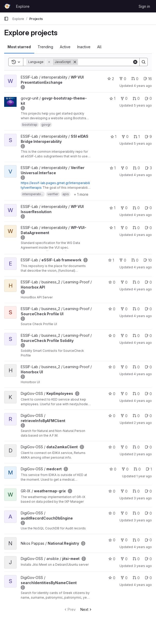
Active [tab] (65, 47)
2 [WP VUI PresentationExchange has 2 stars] (111, 79)
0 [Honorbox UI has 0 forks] (124, 367)
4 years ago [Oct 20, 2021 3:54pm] (143, 343)
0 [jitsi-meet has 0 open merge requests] (136, 559)
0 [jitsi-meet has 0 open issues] (148, 559)
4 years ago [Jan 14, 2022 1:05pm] (143, 235)
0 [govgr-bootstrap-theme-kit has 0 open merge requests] (136, 98)
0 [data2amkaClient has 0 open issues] (148, 447)
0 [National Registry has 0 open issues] (148, 540)
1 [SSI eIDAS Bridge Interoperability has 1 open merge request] (137, 136)
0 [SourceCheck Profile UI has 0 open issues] (148, 309)
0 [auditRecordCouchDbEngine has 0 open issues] (148, 513)
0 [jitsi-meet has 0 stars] (112, 559)
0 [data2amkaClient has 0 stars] (112, 447)
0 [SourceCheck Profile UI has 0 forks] (124, 309)
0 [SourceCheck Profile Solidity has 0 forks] (124, 336)
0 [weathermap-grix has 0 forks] (124, 491)
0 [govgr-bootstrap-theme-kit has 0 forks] (124, 98)
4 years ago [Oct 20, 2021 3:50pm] (143, 374)
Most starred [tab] (19, 47)
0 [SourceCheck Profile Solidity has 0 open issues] (148, 336)
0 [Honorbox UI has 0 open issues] (148, 367)
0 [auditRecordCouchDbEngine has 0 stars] (112, 513)
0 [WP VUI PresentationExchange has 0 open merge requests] (135, 79)
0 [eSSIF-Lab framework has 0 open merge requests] (135, 260)
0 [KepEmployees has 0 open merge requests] (136, 394)
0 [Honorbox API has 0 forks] (124, 282)
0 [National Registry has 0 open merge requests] (136, 540)
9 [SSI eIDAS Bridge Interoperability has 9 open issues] (148, 136)
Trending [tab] (45, 47)
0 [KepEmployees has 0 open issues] (148, 394)
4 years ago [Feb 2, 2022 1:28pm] (143, 175)
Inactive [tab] (84, 47)
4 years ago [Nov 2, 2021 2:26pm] (143, 267)
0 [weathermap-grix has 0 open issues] (148, 491)
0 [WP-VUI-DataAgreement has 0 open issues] (148, 228)
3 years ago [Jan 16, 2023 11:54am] (143, 566)
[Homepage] (7, 6)
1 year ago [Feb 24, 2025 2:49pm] (144, 476)
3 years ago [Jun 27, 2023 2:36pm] (143, 498)
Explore (23, 6)
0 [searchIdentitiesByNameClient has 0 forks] (124, 578)
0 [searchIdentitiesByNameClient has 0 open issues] (148, 578)
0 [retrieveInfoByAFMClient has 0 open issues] (148, 416)
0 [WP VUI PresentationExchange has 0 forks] (123, 79)
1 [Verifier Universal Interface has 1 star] (113, 168)
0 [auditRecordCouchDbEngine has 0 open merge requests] (136, 513)
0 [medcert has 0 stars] (113, 469)
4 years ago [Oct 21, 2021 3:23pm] (143, 289)
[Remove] (75, 62)
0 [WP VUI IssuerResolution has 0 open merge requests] (136, 208)
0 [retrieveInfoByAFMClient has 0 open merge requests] (136, 416)
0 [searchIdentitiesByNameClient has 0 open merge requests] (136, 578)
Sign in (144, 6)
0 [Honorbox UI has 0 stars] (112, 367)
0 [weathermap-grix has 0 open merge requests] (136, 491)
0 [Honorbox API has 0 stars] (112, 282)
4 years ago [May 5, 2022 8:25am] (143, 585)
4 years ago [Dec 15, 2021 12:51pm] (143, 215)
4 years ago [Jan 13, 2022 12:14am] (143, 547)
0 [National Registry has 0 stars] (112, 540)
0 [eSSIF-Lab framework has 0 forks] (123, 260)
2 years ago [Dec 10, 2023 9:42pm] (143, 423)
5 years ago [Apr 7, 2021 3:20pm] (143, 105)
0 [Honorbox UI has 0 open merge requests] (136, 367)
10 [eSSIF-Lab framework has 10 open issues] (148, 260)
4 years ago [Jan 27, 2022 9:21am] (143, 86)
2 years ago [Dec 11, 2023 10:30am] (143, 454)
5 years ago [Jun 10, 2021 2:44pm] (143, 143)
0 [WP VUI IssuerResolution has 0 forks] (124, 208)
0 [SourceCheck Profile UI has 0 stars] (112, 309)
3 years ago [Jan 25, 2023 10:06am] (143, 520)
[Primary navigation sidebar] (6, 19)
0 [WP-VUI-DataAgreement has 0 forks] (124, 228)
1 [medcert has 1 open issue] (149, 469)
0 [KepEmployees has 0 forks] (124, 394)
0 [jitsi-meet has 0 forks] (124, 559)
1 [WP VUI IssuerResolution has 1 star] (112, 208)
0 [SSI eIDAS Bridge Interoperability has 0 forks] (125, 136)
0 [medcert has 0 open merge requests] (137, 469)
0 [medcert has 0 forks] (125, 469)
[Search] (110, 62)
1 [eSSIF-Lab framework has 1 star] (111, 260)
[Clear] (135, 62)
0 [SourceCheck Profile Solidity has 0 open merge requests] (136, 336)
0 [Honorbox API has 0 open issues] (148, 282)
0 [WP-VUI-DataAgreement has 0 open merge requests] (136, 228)
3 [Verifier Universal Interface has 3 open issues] (148, 168)
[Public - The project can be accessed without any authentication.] (23, 87)
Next (86, 609)
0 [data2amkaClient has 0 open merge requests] (136, 447)
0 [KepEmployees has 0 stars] (112, 394)
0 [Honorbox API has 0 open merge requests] (136, 282)
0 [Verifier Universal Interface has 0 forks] (124, 168)
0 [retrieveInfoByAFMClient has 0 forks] (124, 416)
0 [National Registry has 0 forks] (124, 540)
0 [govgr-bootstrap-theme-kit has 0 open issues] (148, 98)
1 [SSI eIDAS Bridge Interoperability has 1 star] (113, 136)
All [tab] (99, 47)
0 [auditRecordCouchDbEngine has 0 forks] (124, 513)
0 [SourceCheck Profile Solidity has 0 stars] (112, 336)
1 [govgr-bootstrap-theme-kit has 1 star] (112, 98)
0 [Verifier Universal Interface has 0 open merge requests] (136, 168)
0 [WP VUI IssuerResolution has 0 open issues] (148, 208)
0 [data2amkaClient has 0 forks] (124, 447)
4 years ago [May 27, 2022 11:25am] (143, 401)
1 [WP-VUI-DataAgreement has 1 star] (112, 228)
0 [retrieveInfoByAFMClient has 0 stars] (112, 416)
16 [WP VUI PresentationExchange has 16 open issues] (148, 79)
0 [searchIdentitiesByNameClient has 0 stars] (112, 578)
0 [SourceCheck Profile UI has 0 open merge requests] (136, 309)
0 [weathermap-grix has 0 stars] (112, 491)
